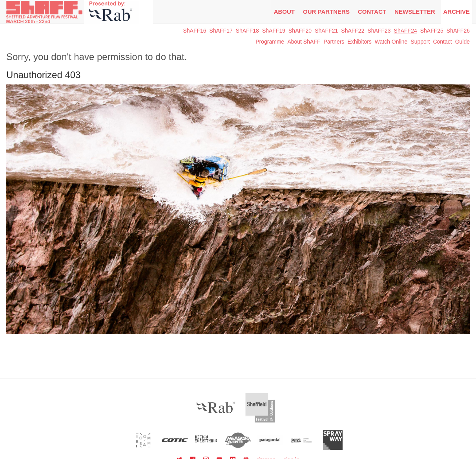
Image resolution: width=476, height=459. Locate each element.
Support (420, 42)
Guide (462, 42)
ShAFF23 (379, 31)
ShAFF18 (247, 31)
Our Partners (326, 12)
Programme (270, 42)
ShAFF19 (274, 31)
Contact (372, 12)
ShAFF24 (406, 31)
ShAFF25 (432, 31)
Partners (334, 42)
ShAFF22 (353, 31)
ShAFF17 (221, 31)
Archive (456, 12)
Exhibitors (359, 42)
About (284, 12)
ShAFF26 (458, 31)
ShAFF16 (194, 31)
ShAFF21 (326, 31)
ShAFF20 (300, 31)
